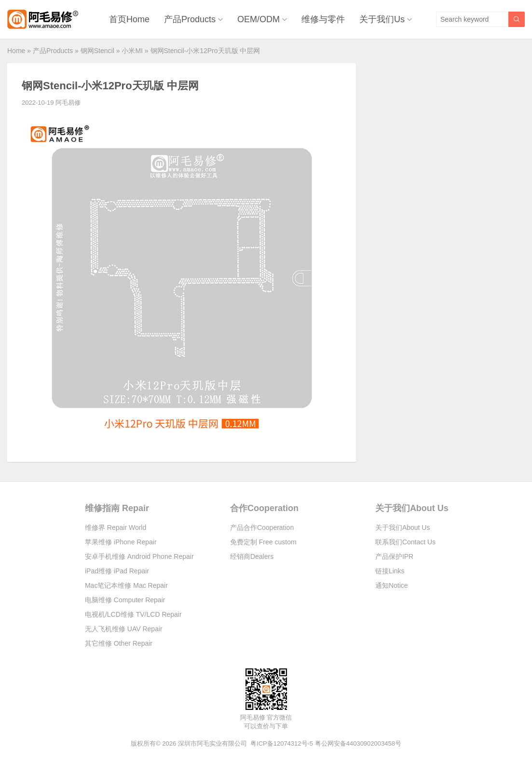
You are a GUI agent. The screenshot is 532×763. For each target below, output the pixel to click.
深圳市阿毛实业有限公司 (212, 743)
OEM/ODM (259, 19)
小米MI (132, 51)
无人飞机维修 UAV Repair (124, 629)
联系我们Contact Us (405, 542)
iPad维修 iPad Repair (117, 571)
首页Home (129, 19)
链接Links (390, 571)
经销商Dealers (252, 556)
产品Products (190, 19)
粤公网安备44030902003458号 (358, 743)
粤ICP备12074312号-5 (282, 743)
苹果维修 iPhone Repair (121, 542)
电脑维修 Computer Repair (125, 600)
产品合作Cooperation (262, 527)
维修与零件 (323, 19)
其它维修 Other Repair (119, 643)
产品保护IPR (394, 556)
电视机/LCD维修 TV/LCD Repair (133, 614)
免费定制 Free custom (263, 542)
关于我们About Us (412, 508)
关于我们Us (382, 19)
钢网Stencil (97, 51)
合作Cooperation (264, 508)
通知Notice (392, 585)
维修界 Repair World (116, 527)
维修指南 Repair (117, 508)
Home (16, 51)
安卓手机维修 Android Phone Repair (139, 556)
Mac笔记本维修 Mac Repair (126, 585)
